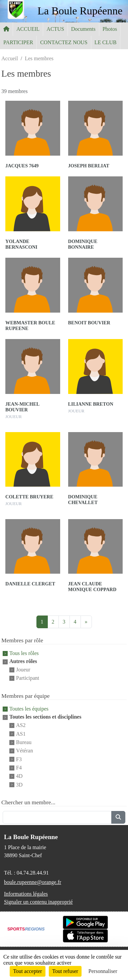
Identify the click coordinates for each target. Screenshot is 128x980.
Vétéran (25, 751)
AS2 (21, 725)
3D (19, 785)
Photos (110, 29)
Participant (28, 678)
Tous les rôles (24, 653)
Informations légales (26, 894)
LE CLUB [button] (106, 42)
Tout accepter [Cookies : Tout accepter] (27, 971)
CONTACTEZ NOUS (64, 42)
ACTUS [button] (55, 29)
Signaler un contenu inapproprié (38, 902)
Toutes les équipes (29, 709)
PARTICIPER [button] (18, 42)
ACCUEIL (28, 29)
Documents (83, 29)
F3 (19, 759)
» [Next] (86, 622)
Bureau (24, 742)
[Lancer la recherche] (118, 817)
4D (19, 776)
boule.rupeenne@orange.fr (33, 882)
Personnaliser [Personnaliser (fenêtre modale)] (103, 971)
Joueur (23, 670)
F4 (19, 768)
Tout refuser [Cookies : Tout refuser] (65, 971)
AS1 (21, 734)
